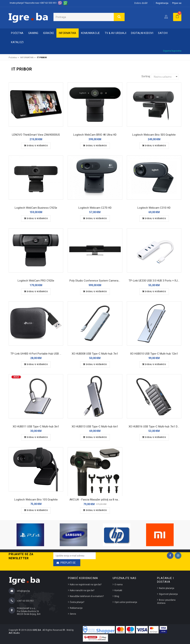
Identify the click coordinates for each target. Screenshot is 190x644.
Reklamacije (76, 608)
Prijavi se (177, 3)
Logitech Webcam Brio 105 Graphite (36, 500)
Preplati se (68, 563)
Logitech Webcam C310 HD (154, 208)
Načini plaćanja (167, 588)
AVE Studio (14, 633)
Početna (17, 33)
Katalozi (17, 42)
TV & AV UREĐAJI (116, 33)
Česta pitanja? (77, 602)
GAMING (33, 33)
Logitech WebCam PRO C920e (36, 281)
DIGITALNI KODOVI (142, 33)
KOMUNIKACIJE (90, 33)
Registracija (162, 3)
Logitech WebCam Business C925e (36, 208)
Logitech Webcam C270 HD (95, 208)
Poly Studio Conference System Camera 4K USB (96, 281)
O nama (119, 585)
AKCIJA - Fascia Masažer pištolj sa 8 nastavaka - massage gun (96, 500)
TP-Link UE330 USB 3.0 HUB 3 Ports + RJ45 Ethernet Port (155, 281)
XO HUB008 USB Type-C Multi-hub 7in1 (95, 354)
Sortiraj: (146, 76)
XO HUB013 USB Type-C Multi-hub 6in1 (95, 427)
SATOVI (163, 33)
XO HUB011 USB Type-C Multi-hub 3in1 (36, 427)
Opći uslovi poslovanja (126, 602)
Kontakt (118, 590)
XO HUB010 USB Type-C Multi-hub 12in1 (154, 354)
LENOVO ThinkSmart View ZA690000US (36, 135)
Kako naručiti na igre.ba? (82, 590)
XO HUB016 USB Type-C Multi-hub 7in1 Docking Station (155, 427)
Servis (73, 614)
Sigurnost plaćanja (168, 594)
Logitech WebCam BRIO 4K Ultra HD (95, 135)
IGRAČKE (49, 33)
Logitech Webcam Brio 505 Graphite (154, 135)
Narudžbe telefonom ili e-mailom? (87, 596)
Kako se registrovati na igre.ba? (86, 585)
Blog (117, 596)
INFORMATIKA (68, 33)
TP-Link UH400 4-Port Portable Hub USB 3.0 (37, 354)
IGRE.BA (37, 630)
